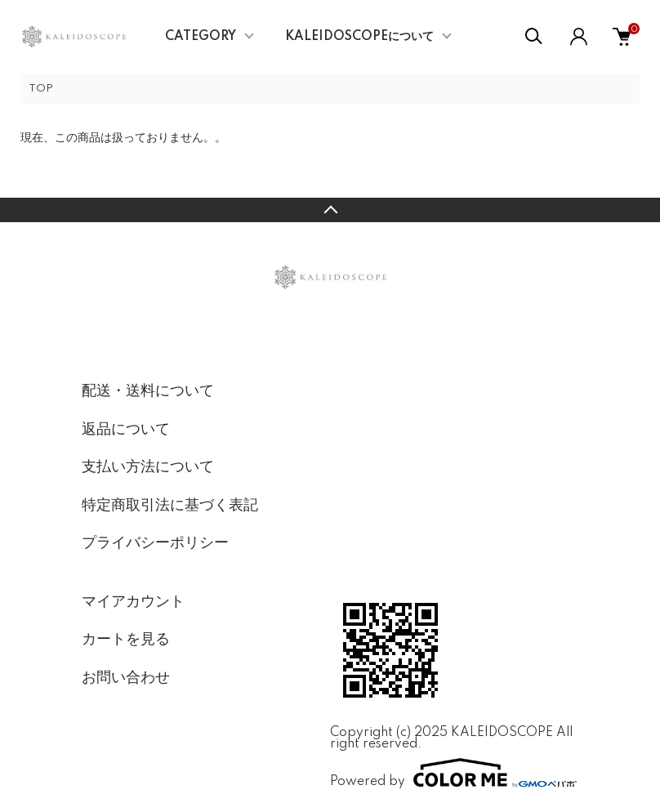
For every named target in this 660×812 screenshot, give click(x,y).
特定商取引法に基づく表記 (170, 506)
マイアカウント (133, 602)
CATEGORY (201, 37)
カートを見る (126, 640)
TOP (41, 89)
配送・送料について (148, 391)
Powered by (453, 773)
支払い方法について (148, 467)
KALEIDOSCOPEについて (359, 37)
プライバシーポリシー (155, 543)
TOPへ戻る (330, 210)
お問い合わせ (126, 678)
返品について (126, 430)
